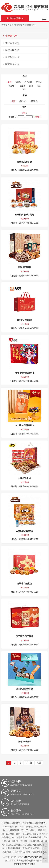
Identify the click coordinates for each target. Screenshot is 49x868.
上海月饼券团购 (10, 827)
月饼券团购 (28, 823)
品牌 (25, 76)
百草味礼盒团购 (39, 852)
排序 (25, 107)
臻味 (25, 89)
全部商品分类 (14, 18)
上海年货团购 (13, 830)
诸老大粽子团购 (19, 837)
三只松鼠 (28, 82)
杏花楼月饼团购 (13, 848)
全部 (10, 82)
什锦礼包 (34, 101)
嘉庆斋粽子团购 (30, 834)
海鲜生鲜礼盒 (12, 57)
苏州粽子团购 (28, 830)
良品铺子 (12, 86)
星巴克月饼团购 (19, 841)
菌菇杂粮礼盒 (12, 64)
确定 (37, 117)
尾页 (39, 763)
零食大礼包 (30, 25)
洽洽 (31, 86)
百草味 (39, 82)
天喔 (39, 86)
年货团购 (6, 823)
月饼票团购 (40, 823)
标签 (25, 95)
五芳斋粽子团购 (13, 834)
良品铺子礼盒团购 (31, 848)
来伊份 (18, 82)
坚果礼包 (23, 101)
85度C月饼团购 (36, 841)
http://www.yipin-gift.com (35, 857)
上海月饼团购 (26, 827)
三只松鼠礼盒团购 (21, 852)
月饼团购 (16, 823)
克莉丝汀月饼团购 (22, 845)
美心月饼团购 (35, 837)
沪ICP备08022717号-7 (24, 864)
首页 (10, 25)
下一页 (29, 763)
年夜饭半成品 (12, 43)
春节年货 (18, 25)
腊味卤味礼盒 (12, 50)
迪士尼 (23, 86)
